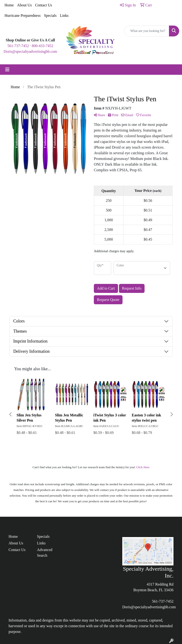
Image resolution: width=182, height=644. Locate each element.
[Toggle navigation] (7, 70)
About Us (24, 5)
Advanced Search (45, 553)
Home (9, 5)
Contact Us (44, 5)
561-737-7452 (18, 46)
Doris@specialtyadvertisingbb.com (30, 51)
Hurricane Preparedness (23, 15)
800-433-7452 (43, 46)
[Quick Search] (147, 31)
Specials (50, 15)
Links (64, 15)
